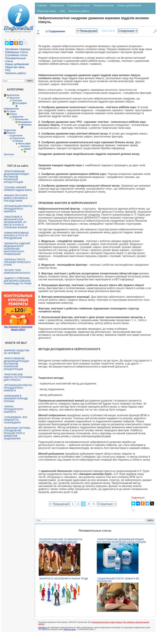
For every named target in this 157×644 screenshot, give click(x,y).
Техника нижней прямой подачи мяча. (18, 189)
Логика (13, 114)
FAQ (8, 70)
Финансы (26, 146)
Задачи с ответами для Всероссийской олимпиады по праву (18, 281)
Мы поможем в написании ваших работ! (18, 328)
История (11, 111)
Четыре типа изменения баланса (17, 272)
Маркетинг (18, 117)
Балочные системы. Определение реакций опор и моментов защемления (17, 433)
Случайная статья (16, 55)
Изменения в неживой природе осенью (16, 399)
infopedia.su (43, 628)
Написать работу (16, 73)
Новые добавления (17, 64)
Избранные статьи (16, 52)
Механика (26, 125)
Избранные (57, 5)
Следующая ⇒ (128, 31)
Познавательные (104, 5)
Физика (19, 141)
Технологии (18, 138)
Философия (24, 144)
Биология (14, 98)
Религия (11, 133)
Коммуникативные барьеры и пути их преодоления (16, 235)
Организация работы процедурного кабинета (18, 209)
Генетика (17, 100)
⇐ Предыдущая (87, 31)
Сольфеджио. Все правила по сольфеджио (15, 420)
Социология (16, 136)
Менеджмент (25, 122)
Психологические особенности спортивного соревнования (60, 541)
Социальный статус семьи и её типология (118, 580)
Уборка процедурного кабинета (13, 409)
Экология (9, 154)
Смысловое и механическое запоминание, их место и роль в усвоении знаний (15, 222)
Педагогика (10, 130)
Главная (42, 5)
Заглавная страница (18, 49)
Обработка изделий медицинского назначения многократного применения (17, 249)
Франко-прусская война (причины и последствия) (16, 198)
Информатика (11, 109)
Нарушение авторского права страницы (107, 622)
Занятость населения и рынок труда (64, 579)
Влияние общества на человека (17, 352)
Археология (13, 95)
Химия (27, 149)
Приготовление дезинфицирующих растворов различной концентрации (16, 177)
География (21, 103)
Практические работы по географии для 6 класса (18, 377)
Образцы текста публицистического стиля (17, 262)
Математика (22, 119)
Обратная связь (15, 67)
